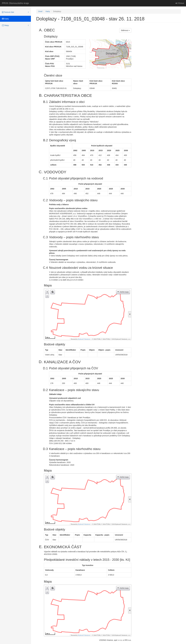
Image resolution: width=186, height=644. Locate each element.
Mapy (5, 25)
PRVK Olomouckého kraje (15, 3)
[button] (53, 292)
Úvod (40, 11)
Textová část (8, 12)
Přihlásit (180, 3)
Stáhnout (125, 30)
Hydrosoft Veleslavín (84, 339)
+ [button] (47, 292)
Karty (5, 19)
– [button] (47, 296)
